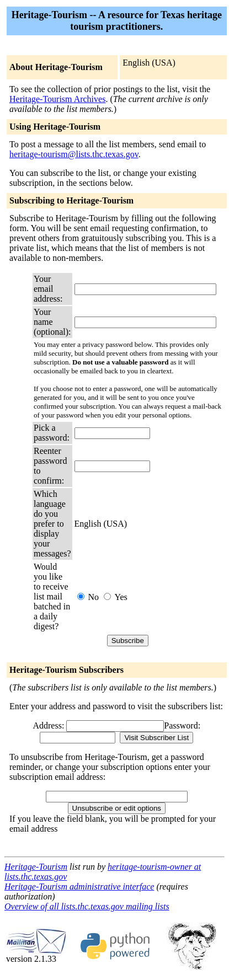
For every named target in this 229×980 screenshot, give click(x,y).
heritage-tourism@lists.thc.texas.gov (74, 154)
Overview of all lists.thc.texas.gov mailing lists (87, 906)
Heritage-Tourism (36, 867)
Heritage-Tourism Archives (57, 99)
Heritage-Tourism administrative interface (79, 887)
